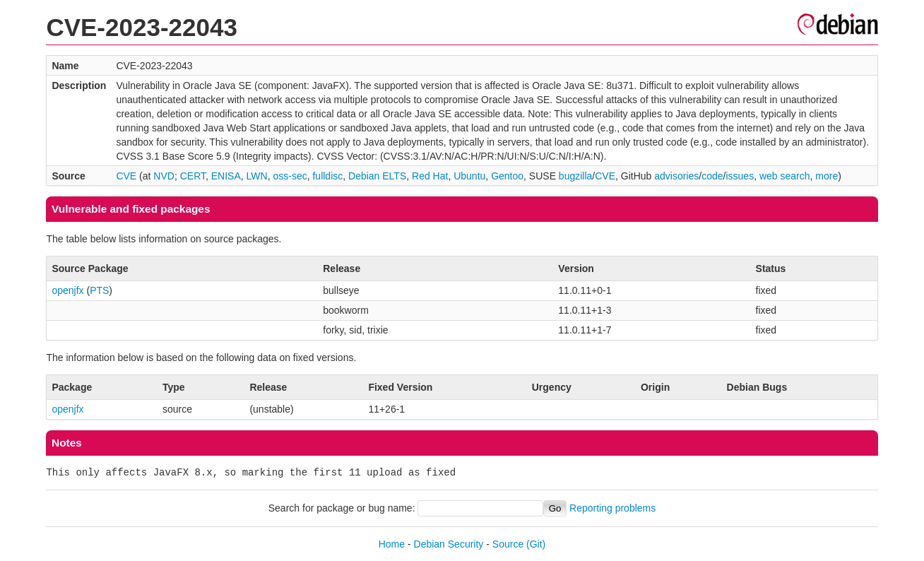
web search (785, 176)
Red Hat (430, 176)
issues (740, 176)
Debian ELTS (377, 176)
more (827, 176)
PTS (99, 290)
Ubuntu (469, 176)
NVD (164, 176)
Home (392, 544)
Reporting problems (612, 508)
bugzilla (575, 176)
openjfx (67, 290)
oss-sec (290, 176)
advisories (676, 176)
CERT (193, 176)
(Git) (536, 544)
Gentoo (507, 176)
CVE (126, 176)
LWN (257, 176)
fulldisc (327, 176)
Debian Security (449, 544)
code (712, 176)
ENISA (226, 176)
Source (508, 544)
